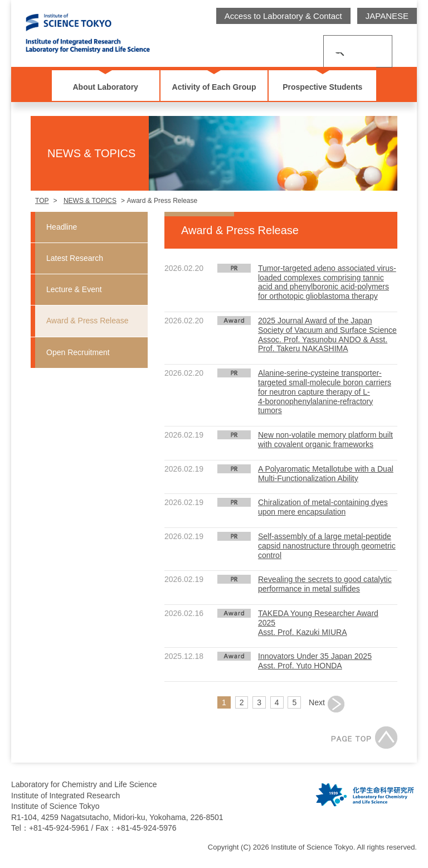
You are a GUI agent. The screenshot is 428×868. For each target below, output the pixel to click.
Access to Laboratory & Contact (283, 16)
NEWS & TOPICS (90, 201)
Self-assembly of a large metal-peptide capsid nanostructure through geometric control (327, 546)
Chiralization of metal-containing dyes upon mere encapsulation (323, 507)
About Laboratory (105, 87)
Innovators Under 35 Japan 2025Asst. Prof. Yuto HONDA (315, 661)
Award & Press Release (87, 321)
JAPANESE (387, 16)
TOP (42, 201)
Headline (62, 227)
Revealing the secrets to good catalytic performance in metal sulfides (325, 584)
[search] (345, 44)
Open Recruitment (78, 352)
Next (317, 702)
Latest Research (75, 258)
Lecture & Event (74, 289)
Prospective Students (322, 87)
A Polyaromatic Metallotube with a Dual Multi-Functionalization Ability (326, 474)
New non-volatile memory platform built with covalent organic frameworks (325, 440)
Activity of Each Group (214, 87)
